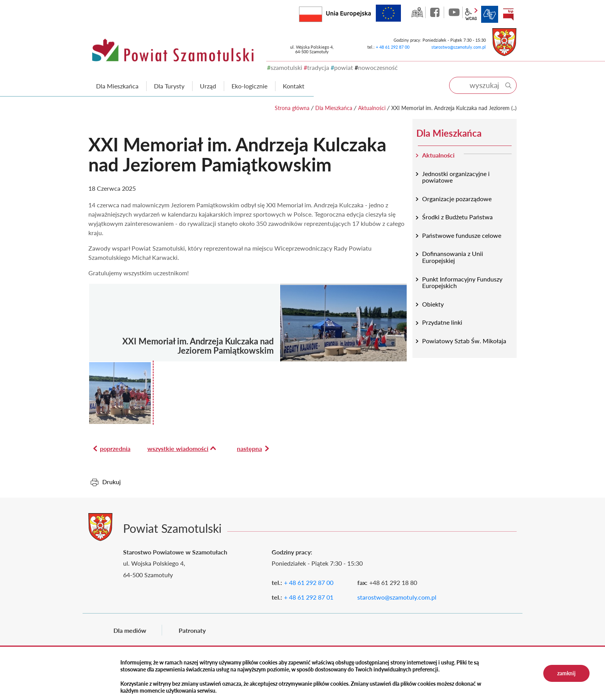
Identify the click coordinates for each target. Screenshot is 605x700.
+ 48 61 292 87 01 (309, 597)
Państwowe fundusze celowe (462, 235)
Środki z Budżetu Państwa (457, 217)
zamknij (566, 673)
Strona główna (292, 108)
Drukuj (112, 482)
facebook (436, 12)
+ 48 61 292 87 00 (393, 47)
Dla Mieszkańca (334, 108)
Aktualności (372, 108)
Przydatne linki (442, 322)
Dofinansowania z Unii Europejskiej (453, 257)
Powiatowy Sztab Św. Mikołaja (464, 341)
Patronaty (192, 630)
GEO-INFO (417, 12)
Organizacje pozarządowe (457, 199)
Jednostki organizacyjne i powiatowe (456, 177)
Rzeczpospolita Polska (322, 13)
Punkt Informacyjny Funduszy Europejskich (462, 282)
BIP (508, 14)
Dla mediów (130, 630)
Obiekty (433, 304)
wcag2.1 (471, 14)
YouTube (454, 12)
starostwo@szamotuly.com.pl (459, 47)
